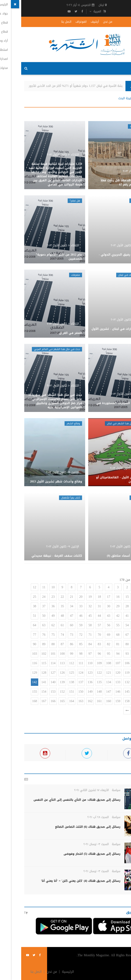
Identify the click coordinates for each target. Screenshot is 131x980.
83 (78, 644)
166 (32, 701)
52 (124, 625)
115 (23, 663)
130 (124, 682)
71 (69, 635)
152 (41, 692)
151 (50, 692)
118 (115, 673)
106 (106, 663)
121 (87, 673)
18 (78, 597)
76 (23, 635)
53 (115, 625)
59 (60, 625)
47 (50, 616)
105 (115, 663)
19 (69, 597)
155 (13, 692)
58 (69, 625)
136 (69, 682)
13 (124, 597)
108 (87, 663)
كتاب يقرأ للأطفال (49, 498)
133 (97, 682)
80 (106, 644)
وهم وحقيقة (116, 126)
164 (50, 701)
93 (106, 654)
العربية (76, 12)
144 (115, 692)
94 (97, 654)
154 (23, 692)
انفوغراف (60, 22)
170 (115, 711)
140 (32, 682)
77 (13, 635)
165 (41, 701)
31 (78, 606)
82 (87, 644)
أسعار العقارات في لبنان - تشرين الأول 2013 (98, 331)
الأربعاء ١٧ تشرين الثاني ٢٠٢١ (70, 790)
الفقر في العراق (49, 333)
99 (50, 654)
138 (50, 682)
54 (106, 625)
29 (97, 606)
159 (97, 701)
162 (69, 701)
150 (60, 692)
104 (124, 663)
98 (60, 654)
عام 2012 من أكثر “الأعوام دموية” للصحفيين (38, 257)
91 (124, 654)
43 (87, 616)
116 (13, 663)
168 (13, 701)
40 (115, 616)
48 (41, 616)
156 (124, 701)
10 (32, 587)
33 (60, 606)
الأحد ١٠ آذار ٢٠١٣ (112, 171)
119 (106, 673)
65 (124, 635)
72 (60, 635)
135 (78, 682)
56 (87, 625)
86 (50, 644)
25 (13, 597)
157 (115, 701)
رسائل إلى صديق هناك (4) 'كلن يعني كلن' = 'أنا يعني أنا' (59, 881)
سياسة (95, 790)
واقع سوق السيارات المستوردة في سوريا (100, 405)
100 (41, 654)
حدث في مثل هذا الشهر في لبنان (104, 423)
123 (69, 673)
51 (13, 616)
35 (41, 606)
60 (50, 625)
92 (115, 654)
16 (97, 597)
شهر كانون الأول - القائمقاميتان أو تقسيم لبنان (100, 479)
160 (87, 701)
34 (50, 606)
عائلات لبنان (117, 498)
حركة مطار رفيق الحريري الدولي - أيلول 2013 (101, 257)
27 (115, 606)
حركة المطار (117, 201)
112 (50, 663)
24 (23, 597)
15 (106, 597)
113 (41, 663)
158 (106, 701)
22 (41, 597)
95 (87, 654)
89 (23, 644)
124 (60, 673)
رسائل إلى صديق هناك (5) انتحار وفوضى (71, 854)
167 (23, 701)
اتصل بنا (45, 22)
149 (69, 692)
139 (41, 682)
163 (60, 701)
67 (106, 635)
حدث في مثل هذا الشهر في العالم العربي (36, 349)
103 (13, 654)
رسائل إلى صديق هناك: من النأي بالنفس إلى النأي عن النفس (56, 800)
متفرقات (54, 275)
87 (41, 644)
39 (124, 616)
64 (13, 625)
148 (78, 692)
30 (87, 606)
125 (50, 673)
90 (13, 644)
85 (60, 644)
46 (60, 616)
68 (97, 635)
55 (97, 625)
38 (13, 606)
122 (78, 673)
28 (106, 606)
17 (87, 597)
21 (50, 597)
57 (78, 625)
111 (60, 663)
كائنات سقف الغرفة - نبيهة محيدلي (36, 556)
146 (97, 692)
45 (69, 616)
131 (115, 682)
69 (87, 635)
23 (32, 597)
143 (124, 692)
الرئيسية (121, 98)
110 (69, 663)
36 (32, 606)
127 (32, 673)
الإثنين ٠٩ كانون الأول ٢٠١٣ (105, 468)
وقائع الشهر (52, 423)
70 (78, 635)
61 (41, 625)
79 (115, 644)
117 (124, 673)
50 (23, 616)
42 (97, 616)
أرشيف (74, 22)
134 (87, 682)
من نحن (86, 22)
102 (23, 654)
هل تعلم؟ (54, 201)
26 (124, 606)
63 (23, 625)
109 (78, 663)
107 (97, 663)
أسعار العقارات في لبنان (110, 275)
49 (32, 616)
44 (78, 616)
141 (23, 682)
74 (41, 635)
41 (106, 616)
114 (32, 663)
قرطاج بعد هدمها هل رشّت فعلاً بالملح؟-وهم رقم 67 (102, 182)
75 (32, 635)
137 (60, 682)
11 (23, 587)
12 (13, 587)
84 (69, 644)
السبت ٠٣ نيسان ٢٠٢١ (75, 844)
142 (13, 682)
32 (69, 606)
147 (87, 692)
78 (124, 644)
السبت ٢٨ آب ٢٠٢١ (77, 817)
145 (106, 692)
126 (41, 673)
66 (115, 635)
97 (69, 654)
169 (124, 711)
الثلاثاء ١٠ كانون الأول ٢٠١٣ (42, 155)
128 (23, 673)
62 (32, 625)
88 (32, 644)
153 (32, 692)
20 (60, 597)
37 (23, 606)
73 (50, 635)
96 (78, 654)
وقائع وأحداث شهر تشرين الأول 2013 (35, 482)
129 (13, 673)
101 (32, 654)
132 (106, 682)
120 (97, 673)
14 (115, 597)
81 (97, 644)
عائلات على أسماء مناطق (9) (105, 556)
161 (78, 701)
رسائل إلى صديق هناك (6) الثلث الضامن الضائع (67, 827)
